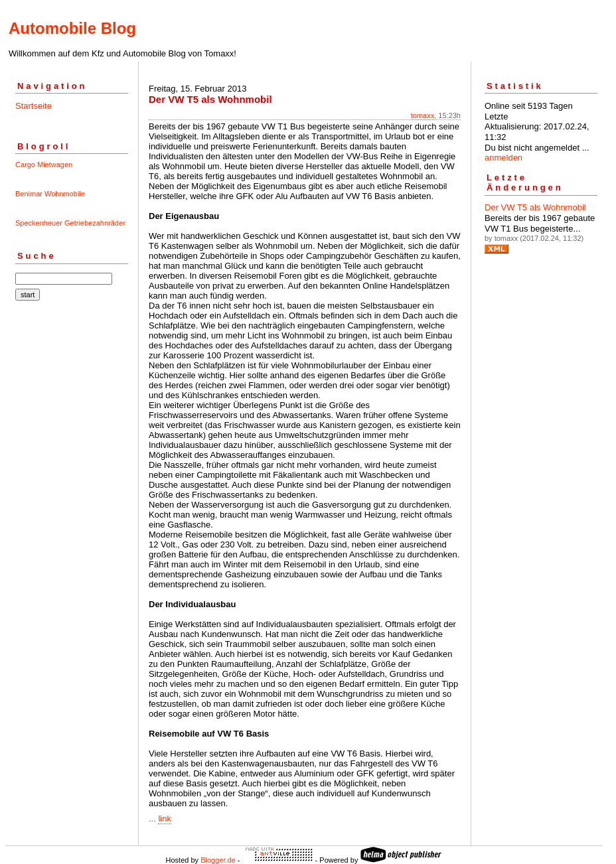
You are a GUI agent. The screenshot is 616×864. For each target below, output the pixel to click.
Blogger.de (218, 860)
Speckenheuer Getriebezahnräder (70, 223)
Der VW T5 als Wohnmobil (535, 207)
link (165, 819)
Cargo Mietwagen (44, 165)
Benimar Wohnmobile (50, 194)
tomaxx (423, 115)
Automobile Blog (72, 28)
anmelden (503, 158)
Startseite (34, 106)
